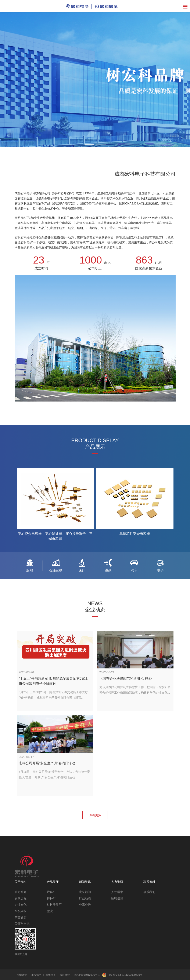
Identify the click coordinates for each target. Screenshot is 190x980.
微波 (50, 911)
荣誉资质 (21, 917)
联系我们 (149, 892)
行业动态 (85, 898)
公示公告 (85, 905)
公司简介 (21, 892)
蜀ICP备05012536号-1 (87, 975)
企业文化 (21, 905)
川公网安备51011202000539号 (125, 975)
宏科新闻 (85, 892)
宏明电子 (51, 975)
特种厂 (51, 898)
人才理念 (117, 892)
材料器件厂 (54, 905)
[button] (89, 144)
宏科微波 (65, 975)
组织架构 (21, 911)
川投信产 (36, 975)
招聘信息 (117, 898)
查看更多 (95, 815)
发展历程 (21, 898)
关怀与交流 (22, 924)
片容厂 (51, 892)
